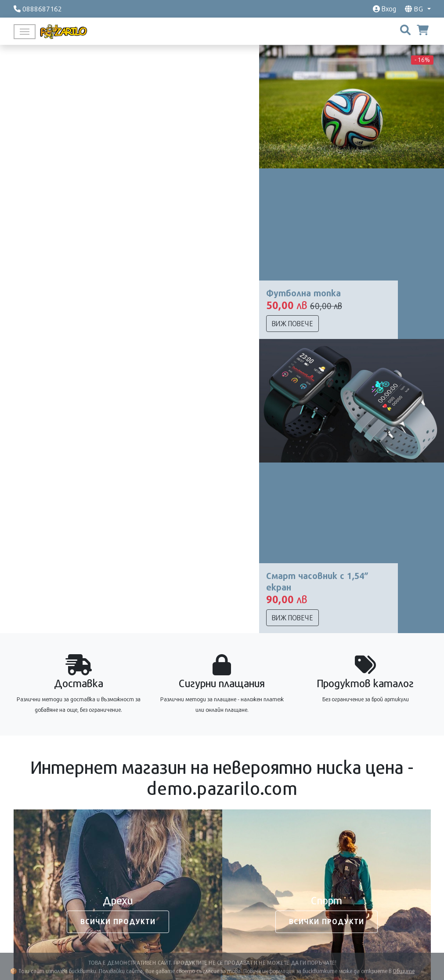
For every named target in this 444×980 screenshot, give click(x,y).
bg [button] (415, 9)
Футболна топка (303, 293)
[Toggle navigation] (25, 32)
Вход (384, 9)
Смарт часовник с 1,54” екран (317, 581)
